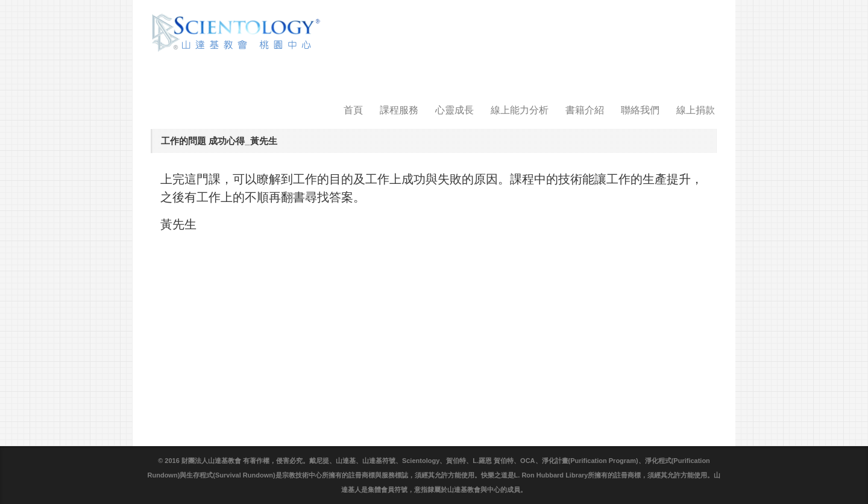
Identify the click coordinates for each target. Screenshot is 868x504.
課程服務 (399, 110)
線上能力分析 (520, 110)
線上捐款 (696, 110)
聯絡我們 (640, 110)
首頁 (353, 110)
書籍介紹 (585, 110)
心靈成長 (454, 110)
